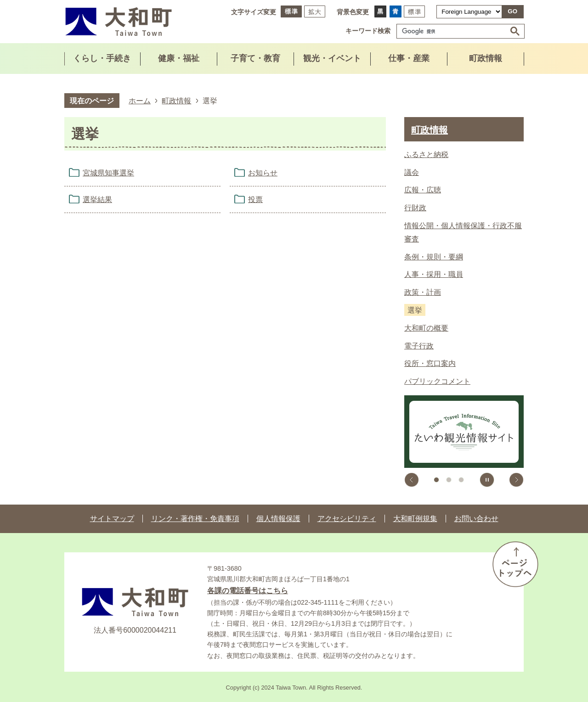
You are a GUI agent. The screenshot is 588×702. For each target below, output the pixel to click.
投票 (255, 199)
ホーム (140, 101)
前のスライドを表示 (412, 480)
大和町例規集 (415, 519)
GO (512, 11)
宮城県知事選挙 (108, 173)
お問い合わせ (476, 519)
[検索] (454, 31)
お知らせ (263, 173)
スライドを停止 (487, 480)
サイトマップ (112, 519)
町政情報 (176, 101)
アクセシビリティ (347, 519)
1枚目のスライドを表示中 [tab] (436, 480)
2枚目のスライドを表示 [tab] (449, 480)
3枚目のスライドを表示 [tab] (461, 480)
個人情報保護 (278, 519)
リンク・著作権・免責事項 (195, 519)
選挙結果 (97, 199)
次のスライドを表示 (516, 480)
